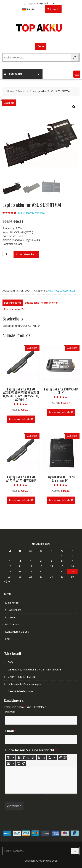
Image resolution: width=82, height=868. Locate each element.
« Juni (7, 581)
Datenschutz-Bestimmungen (24, 684)
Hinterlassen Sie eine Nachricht (31, 750)
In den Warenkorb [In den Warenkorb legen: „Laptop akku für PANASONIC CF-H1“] (59, 412)
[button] (77, 74)
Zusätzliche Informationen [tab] (42, 303)
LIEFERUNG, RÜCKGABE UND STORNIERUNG (34, 669)
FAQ (8, 639)
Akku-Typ (53, 291)
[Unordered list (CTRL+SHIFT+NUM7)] (39, 758)
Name (10, 712)
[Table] (11, 763)
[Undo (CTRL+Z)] (19, 763)
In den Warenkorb (26, 254)
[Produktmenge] (8, 254)
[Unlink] (65, 758)
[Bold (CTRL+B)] (19, 758)
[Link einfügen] (60, 758)
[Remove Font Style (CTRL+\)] (33, 758)
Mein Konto (53, 9)
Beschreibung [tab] (12, 303)
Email (11, 731)
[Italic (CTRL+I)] (24, 758)
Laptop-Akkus (68, 291)
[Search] (75, 57)
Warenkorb (15, 610)
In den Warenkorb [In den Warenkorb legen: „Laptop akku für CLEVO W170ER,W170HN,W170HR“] (19, 500)
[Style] (11, 758)
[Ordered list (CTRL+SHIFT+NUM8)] (44, 758)
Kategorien (13, 74)
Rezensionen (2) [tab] (14, 309)
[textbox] (41, 780)
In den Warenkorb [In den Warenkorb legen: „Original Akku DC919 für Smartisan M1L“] (59, 500)
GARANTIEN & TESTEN (21, 677)
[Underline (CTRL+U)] (28, 758)
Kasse (12, 617)
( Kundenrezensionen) (31, 213)
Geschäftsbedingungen (21, 691)
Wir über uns (12, 624)
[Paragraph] (52, 758)
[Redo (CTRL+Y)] (24, 763)
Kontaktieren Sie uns (17, 632)
